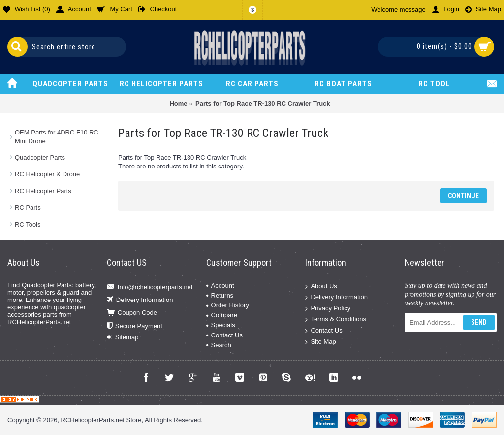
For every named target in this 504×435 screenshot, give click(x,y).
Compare (222, 315)
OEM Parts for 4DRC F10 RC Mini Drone (57, 137)
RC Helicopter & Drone (47, 174)
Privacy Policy (328, 308)
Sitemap (123, 337)
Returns (220, 295)
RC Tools (28, 224)
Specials (221, 325)
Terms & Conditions (336, 319)
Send (479, 322)
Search (219, 345)
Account (220, 285)
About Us (321, 286)
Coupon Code (132, 313)
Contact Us (224, 335)
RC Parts (28, 208)
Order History (228, 305)
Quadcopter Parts (40, 157)
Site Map (320, 342)
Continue (463, 196)
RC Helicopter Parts (43, 191)
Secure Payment (135, 326)
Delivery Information (140, 300)
